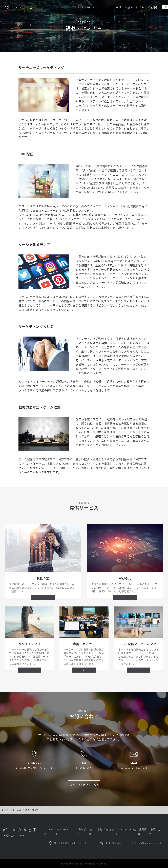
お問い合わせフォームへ (84, 786)
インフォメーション (127, 833)
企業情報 (152, 7)
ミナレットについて (83, 7)
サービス (104, 7)
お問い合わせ (158, 833)
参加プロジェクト (133, 7)
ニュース (63, 7)
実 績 (116, 7)
